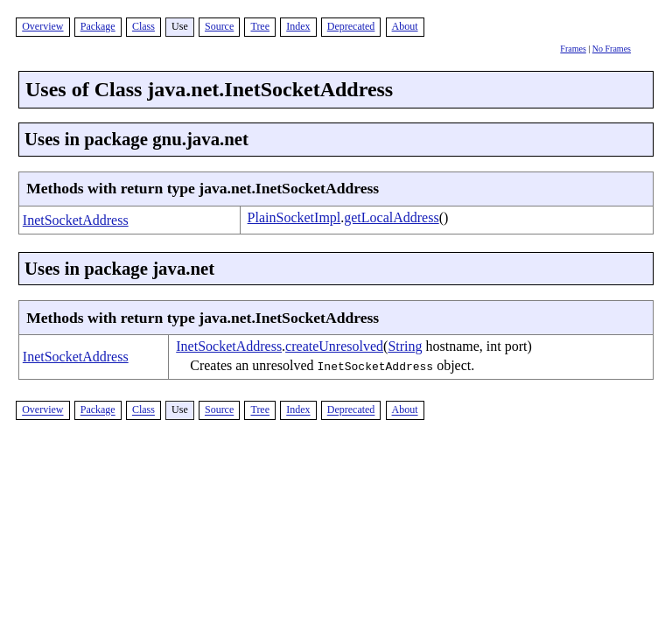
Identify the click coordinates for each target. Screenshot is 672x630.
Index (298, 26)
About (405, 26)
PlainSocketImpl (294, 217)
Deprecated (351, 26)
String (405, 346)
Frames (573, 49)
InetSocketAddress (76, 220)
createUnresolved (334, 346)
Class (143, 26)
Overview (42, 26)
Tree (260, 26)
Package (98, 26)
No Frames (612, 49)
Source (219, 26)
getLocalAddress (391, 217)
